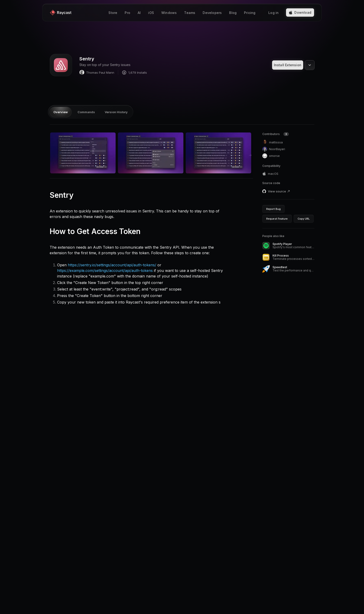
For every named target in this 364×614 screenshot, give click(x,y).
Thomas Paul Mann (97, 72)
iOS (151, 13)
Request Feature (277, 219)
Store (113, 13)
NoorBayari (274, 149)
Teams (190, 13)
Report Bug (273, 209)
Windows (169, 13)
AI (139, 13)
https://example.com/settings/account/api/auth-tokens (105, 271)
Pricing (250, 13)
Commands (86, 112)
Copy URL (304, 219)
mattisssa (273, 142)
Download (300, 12)
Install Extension (288, 65)
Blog (233, 13)
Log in (273, 13)
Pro (127, 13)
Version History (116, 112)
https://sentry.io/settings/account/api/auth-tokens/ (112, 265)
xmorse (271, 156)
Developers (212, 13)
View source (279, 191)
